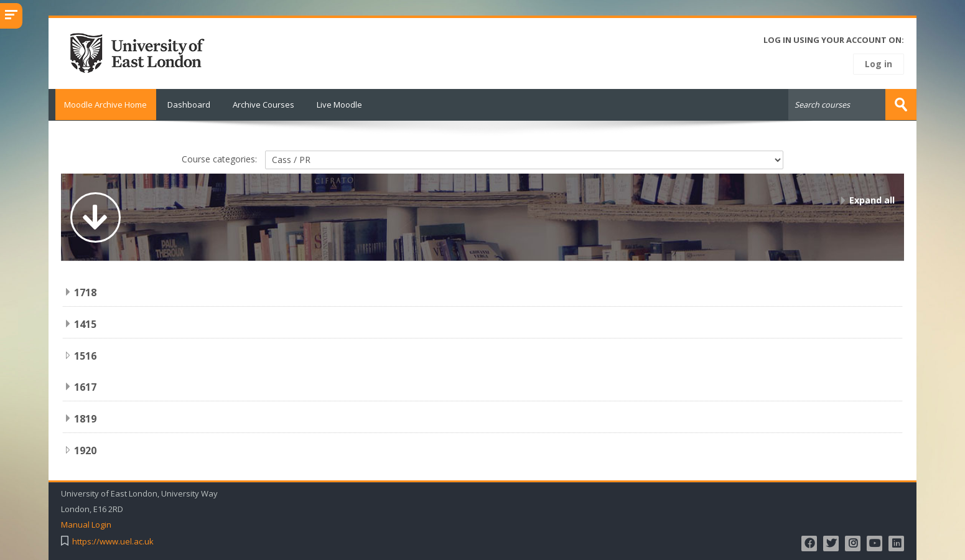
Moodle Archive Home (102, 105)
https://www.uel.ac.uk (113, 541)
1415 (85, 324)
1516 (85, 355)
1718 (85, 292)
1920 (85, 450)
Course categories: (219, 158)
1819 (85, 418)
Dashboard (189, 105)
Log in (879, 64)
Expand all (872, 199)
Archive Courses (263, 105)
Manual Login (86, 524)
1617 (85, 386)
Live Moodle (339, 105)
